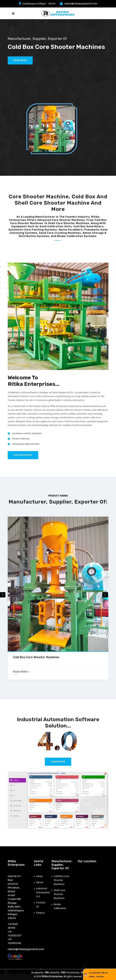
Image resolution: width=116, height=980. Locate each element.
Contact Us (41, 905)
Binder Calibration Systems (60, 908)
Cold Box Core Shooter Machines (36, 657)
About (40, 882)
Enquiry (40, 913)
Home (39, 876)
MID (47, 972)
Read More (20, 60)
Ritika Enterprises (52, 976)
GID (83, 972)
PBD (64, 972)
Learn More (58, 762)
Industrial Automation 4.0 (43, 893)
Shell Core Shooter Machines (59, 894)
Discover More (23, 455)
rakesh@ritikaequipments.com (81, 4)
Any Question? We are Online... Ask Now (98, 975)
